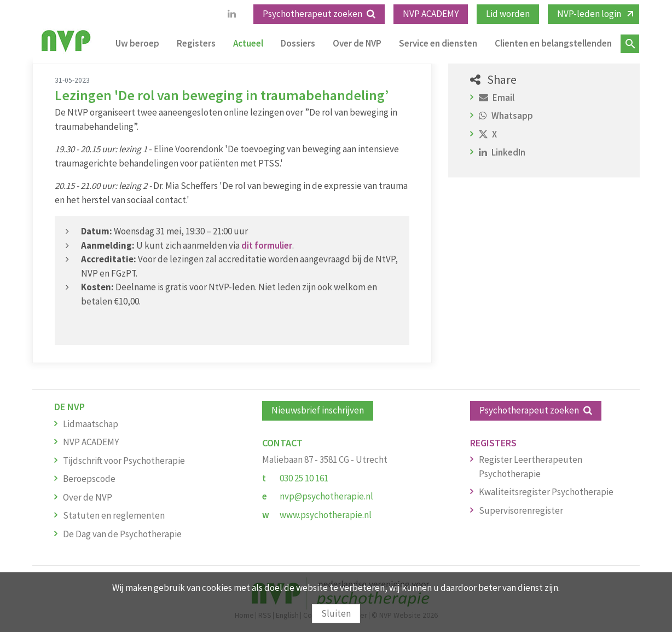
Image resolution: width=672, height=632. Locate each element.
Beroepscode (89, 479)
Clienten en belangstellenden (553, 43)
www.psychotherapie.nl (326, 515)
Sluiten (336, 613)
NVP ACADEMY (431, 14)
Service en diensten (438, 43)
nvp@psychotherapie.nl (326, 496)
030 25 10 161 (304, 478)
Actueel (248, 43)
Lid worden (508, 14)
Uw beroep (137, 43)
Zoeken (630, 44)
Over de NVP (357, 43)
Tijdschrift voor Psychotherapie (124, 461)
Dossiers (298, 43)
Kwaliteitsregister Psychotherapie (546, 492)
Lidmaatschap (91, 424)
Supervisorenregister (521, 510)
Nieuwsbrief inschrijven (318, 410)
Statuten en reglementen (114, 515)
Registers (196, 43)
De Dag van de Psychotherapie (122, 534)
